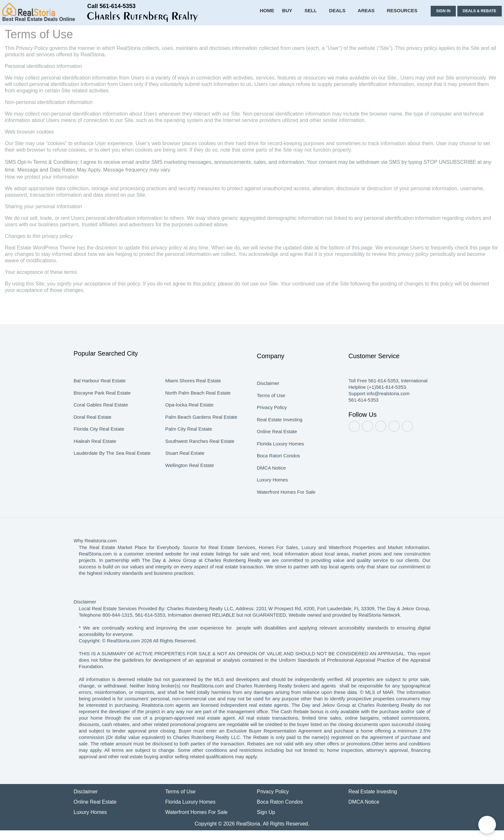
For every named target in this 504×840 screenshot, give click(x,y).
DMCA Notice (272, 484)
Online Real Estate (277, 448)
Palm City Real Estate (188, 445)
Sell (319, 35)
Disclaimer (268, 399)
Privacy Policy (271, 424)
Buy (297, 35)
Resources (405, 35)
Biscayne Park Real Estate (101, 409)
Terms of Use (271, 412)
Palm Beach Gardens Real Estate (200, 433)
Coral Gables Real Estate (100, 421)
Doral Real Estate (92, 433)
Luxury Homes (272, 496)
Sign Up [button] (266, 822)
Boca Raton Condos (278, 472)
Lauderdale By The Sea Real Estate (111, 469)
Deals (344, 35)
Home (277, 35)
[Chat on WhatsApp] (487, 825)
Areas (371, 35)
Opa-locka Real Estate (189, 421)
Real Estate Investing (279, 436)
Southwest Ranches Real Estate (199, 457)
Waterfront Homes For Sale (286, 508)
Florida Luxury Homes (279, 460)
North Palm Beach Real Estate (197, 409)
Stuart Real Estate (185, 469)
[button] (79, 19)
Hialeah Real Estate (94, 457)
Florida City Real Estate (99, 445)
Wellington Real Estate (189, 481)
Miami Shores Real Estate (192, 397)
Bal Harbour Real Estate (99, 397)
